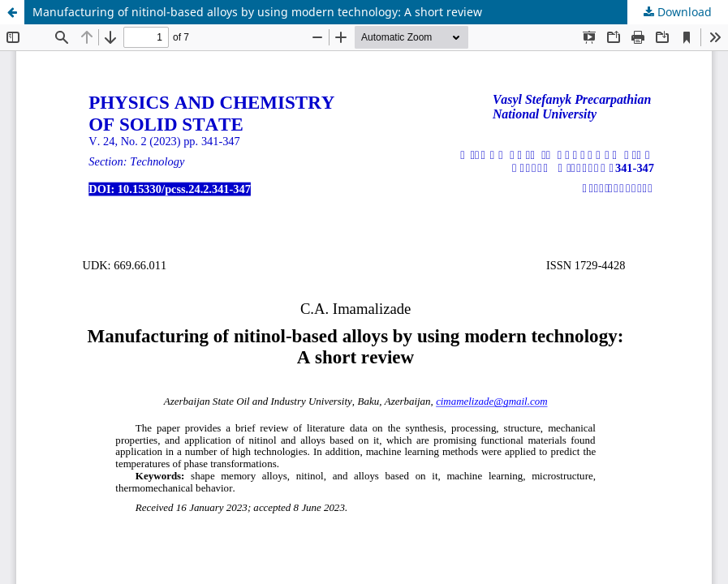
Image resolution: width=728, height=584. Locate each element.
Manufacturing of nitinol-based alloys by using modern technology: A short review (257, 12)
